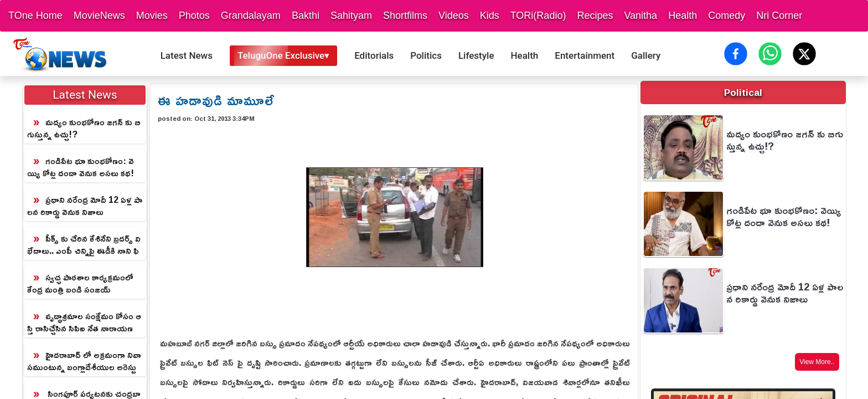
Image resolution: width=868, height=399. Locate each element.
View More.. (817, 362)
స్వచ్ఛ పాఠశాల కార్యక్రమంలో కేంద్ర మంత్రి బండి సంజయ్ (80, 283)
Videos (454, 16)
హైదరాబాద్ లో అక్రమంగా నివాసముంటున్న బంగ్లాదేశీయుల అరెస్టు (84, 361)
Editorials (374, 55)
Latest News (187, 55)
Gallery (646, 55)
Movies (152, 16)
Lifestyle (476, 55)
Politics (426, 55)
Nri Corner (779, 16)
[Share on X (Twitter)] (804, 54)
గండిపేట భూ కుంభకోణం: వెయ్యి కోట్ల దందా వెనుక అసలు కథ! (81, 167)
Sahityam (351, 16)
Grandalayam (251, 16)
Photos (194, 16)
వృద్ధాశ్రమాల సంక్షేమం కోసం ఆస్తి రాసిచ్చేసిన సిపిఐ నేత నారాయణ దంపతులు (84, 323)
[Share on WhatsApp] (770, 54)
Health (683, 16)
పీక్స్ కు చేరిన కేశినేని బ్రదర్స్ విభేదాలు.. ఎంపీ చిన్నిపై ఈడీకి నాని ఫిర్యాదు (84, 245)
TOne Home (35, 16)
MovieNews (99, 16)
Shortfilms (405, 16)
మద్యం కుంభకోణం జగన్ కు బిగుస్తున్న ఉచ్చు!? (84, 128)
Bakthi (306, 16)
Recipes (595, 16)
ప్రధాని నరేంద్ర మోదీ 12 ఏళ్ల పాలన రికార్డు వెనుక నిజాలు (85, 206)
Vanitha (640, 16)
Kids (490, 16)
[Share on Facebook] (736, 54)
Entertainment (585, 55)
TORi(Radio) (538, 16)
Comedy (727, 16)
